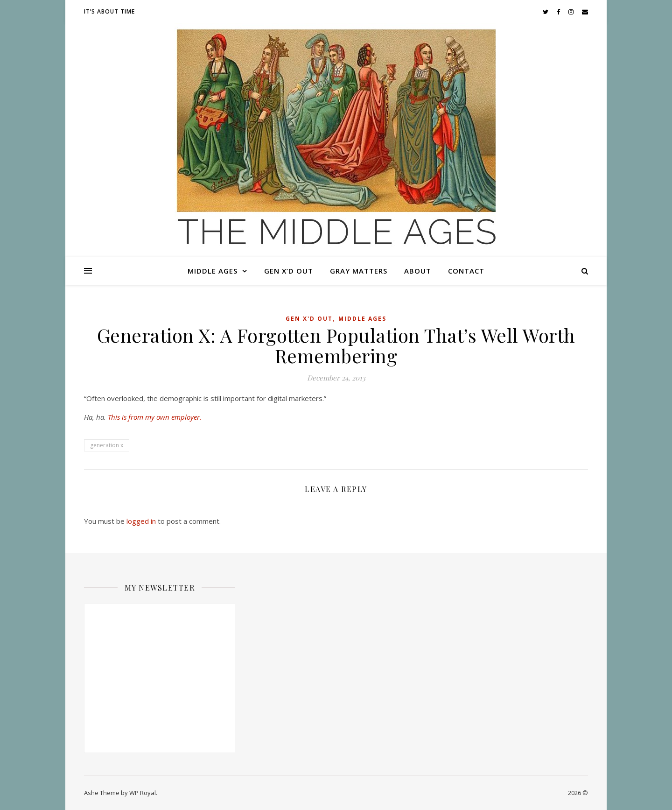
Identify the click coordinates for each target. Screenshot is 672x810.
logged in (141, 521)
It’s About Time (109, 11)
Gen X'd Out (309, 319)
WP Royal (143, 793)
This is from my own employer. (155, 417)
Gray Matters (359, 271)
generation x (107, 445)
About (418, 271)
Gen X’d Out (289, 271)
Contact (466, 271)
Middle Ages (213, 271)
